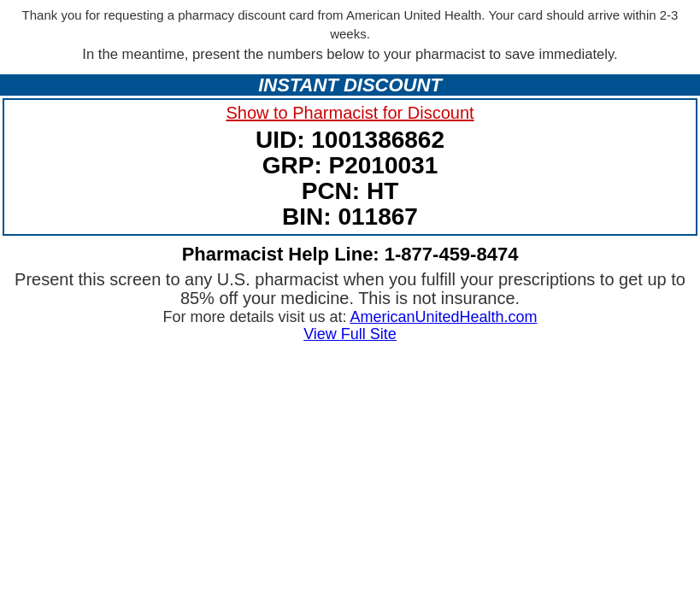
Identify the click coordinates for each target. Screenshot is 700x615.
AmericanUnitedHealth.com (443, 317)
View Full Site (350, 334)
